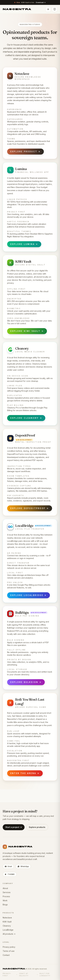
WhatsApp (23, 866)
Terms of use (9, 951)
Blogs (5, 905)
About (5, 888)
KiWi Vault (7, 922)
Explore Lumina (24, 244)
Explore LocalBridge (29, 595)
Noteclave (7, 918)
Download (41, 3)
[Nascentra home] (17, 9)
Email (8, 866)
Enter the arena (25, 773)
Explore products (37, 827)
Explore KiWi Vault (27, 331)
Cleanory (7, 926)
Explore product (25, 152)
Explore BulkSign (26, 682)
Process (6, 896)
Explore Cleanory (26, 418)
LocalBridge (8, 930)
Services (7, 892)
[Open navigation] (55, 9)
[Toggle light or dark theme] (48, 9)
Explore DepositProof (30, 508)
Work (5, 900)
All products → (9, 934)
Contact (6, 955)
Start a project (14, 827)
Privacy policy (9, 947)
